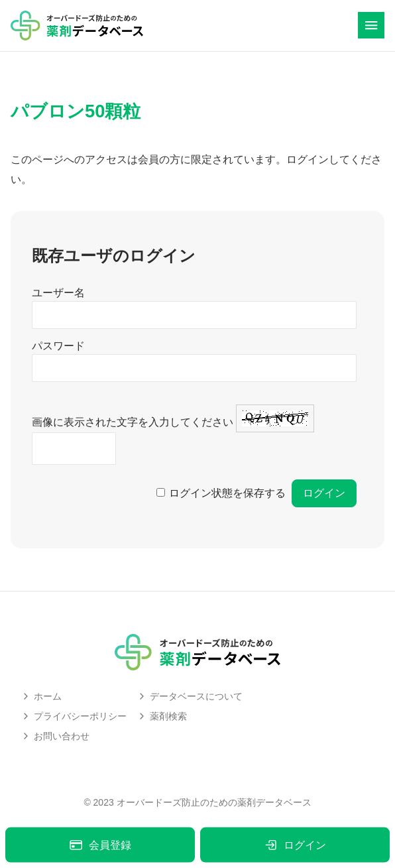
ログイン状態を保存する (227, 493)
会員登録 (100, 845)
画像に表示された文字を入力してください (133, 422)
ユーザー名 (58, 293)
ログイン (295, 845)
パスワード (58, 346)
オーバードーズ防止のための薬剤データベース (214, 802)
